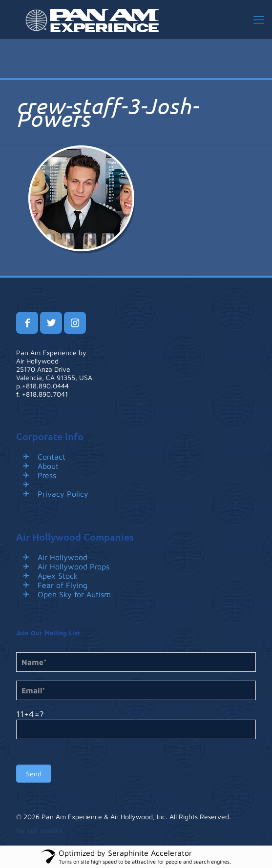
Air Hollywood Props (73, 566)
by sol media (39, 830)
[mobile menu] (259, 20)
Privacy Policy (63, 494)
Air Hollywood (63, 557)
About (48, 466)
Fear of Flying (63, 585)
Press (47, 475)
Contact (52, 457)
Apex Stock (58, 576)
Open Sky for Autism (74, 594)
